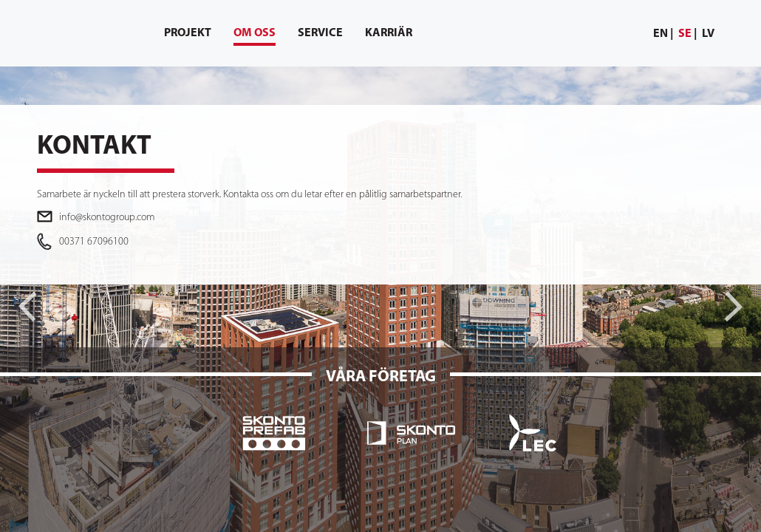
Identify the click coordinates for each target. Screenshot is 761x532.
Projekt (188, 33)
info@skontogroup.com (107, 218)
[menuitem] (663, 34)
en (661, 34)
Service (320, 33)
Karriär (389, 33)
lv (708, 34)
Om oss (255, 37)
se (685, 34)
